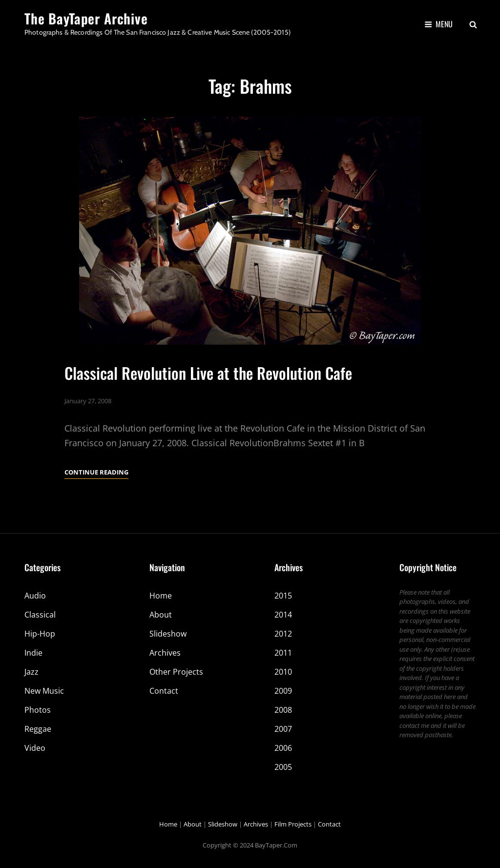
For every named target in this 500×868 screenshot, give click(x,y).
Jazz (31, 672)
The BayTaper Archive (86, 18)
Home (161, 596)
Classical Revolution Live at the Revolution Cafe (208, 373)
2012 (283, 634)
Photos (38, 710)
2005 (283, 767)
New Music (44, 691)
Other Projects (176, 672)
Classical (40, 615)
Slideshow (168, 634)
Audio (35, 596)
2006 (283, 748)
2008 (283, 710)
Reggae (38, 729)
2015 (283, 596)
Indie (33, 653)
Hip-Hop (40, 634)
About (161, 615)
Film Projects (293, 824)
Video (35, 748)
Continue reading (96, 472)
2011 (283, 653)
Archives (165, 653)
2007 (283, 729)
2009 (283, 691)
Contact (164, 691)
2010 (283, 672)
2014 (283, 615)
